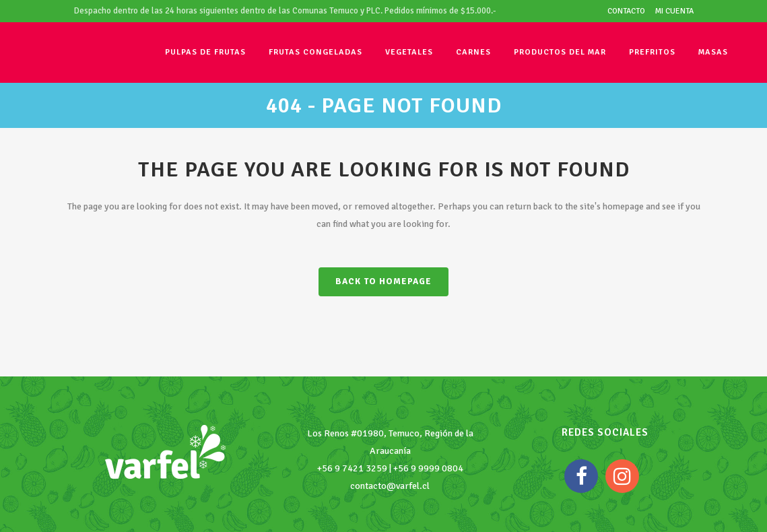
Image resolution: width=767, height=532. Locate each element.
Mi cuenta (674, 11)
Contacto (626, 11)
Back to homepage (383, 281)
